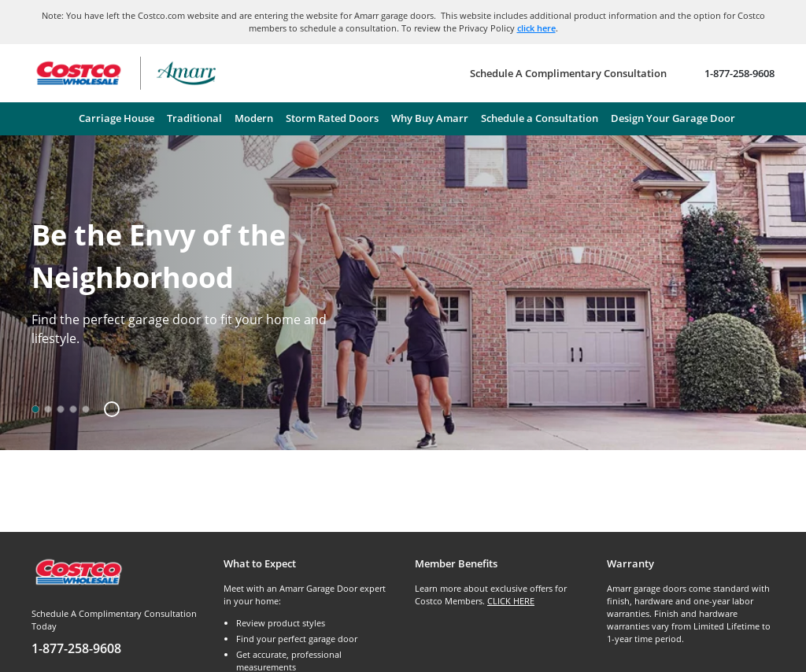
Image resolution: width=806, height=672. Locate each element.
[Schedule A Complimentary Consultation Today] (116, 633)
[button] (106, 409)
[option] (35, 409)
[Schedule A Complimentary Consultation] (568, 73)
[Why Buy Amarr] (430, 119)
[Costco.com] (78, 570)
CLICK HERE (511, 601)
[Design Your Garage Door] (673, 119)
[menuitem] (116, 119)
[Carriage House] (116, 119)
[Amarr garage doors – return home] (186, 73)
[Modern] (254, 119)
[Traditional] (194, 119)
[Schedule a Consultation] (540, 119)
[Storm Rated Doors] (332, 119)
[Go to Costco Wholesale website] (78, 73)
